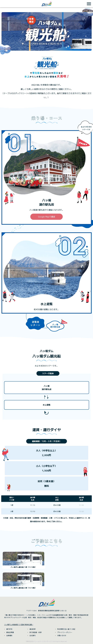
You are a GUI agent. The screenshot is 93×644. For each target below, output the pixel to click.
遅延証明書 (10, 632)
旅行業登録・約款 (36, 632)
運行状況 (9, 629)
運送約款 (33, 629)
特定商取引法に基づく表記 (66, 629)
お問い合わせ (62, 635)
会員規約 (9, 635)
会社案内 (33, 635)
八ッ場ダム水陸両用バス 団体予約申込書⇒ (19, 624)
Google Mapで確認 (46, 217)
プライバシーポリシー (65, 632)
